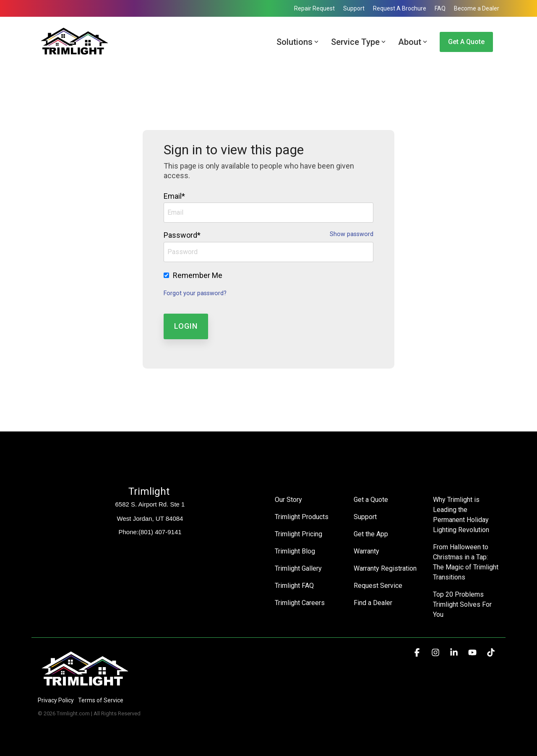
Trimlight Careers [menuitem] (300, 603)
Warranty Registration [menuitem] (385, 568)
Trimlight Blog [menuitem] (295, 551)
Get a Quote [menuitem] (371, 500)
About (413, 42)
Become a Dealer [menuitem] (477, 8)
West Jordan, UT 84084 (150, 518)
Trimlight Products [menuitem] (302, 517)
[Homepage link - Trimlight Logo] (85, 686)
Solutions (297, 42)
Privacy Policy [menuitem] (56, 700)
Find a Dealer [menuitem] (373, 603)
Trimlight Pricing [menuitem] (298, 534)
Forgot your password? (195, 293)
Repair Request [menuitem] (314, 8)
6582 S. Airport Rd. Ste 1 (150, 504)
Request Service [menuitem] (378, 586)
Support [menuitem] (354, 8)
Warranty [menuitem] (366, 551)
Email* (174, 196)
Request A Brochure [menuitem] (400, 8)
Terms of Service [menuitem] (101, 700)
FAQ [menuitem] (440, 8)
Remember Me (198, 275)
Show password (352, 234)
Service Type (358, 42)
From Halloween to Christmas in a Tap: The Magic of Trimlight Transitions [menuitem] (466, 562)
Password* (182, 235)
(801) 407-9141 (160, 532)
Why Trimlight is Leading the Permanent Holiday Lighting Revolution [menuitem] (462, 515)
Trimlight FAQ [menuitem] (294, 586)
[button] (418, 653)
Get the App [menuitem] (371, 534)
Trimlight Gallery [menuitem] (298, 568)
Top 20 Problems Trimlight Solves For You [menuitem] (463, 604)
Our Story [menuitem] (288, 500)
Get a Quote (466, 42)
